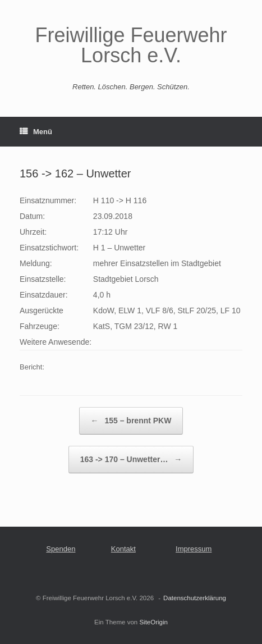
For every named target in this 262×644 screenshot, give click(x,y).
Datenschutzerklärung (195, 598)
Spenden (61, 549)
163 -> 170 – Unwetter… (131, 460)
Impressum (194, 549)
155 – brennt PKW (131, 421)
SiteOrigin (153, 622)
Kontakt (123, 549)
